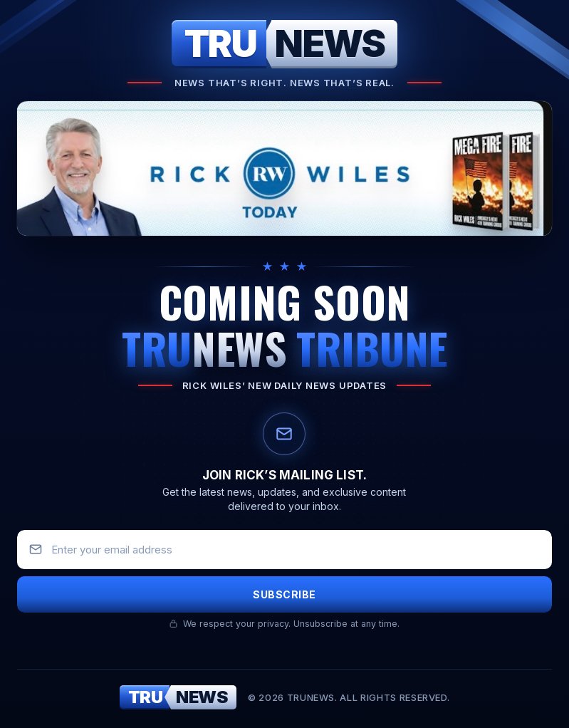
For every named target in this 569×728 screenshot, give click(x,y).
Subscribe (284, 594)
